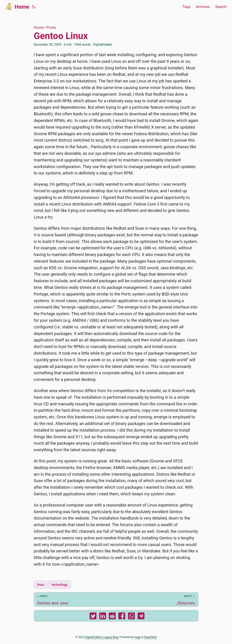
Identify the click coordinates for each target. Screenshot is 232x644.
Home (17, 6)
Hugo (138, 637)
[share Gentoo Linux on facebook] (122, 617)
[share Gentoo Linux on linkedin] (103, 617)
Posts (51, 28)
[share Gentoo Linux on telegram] (141, 617)
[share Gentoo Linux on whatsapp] (131, 617)
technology (59, 585)
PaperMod (150, 637)
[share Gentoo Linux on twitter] (93, 617)
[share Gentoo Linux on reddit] (112, 617)
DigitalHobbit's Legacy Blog (102, 637)
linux (41, 585)
